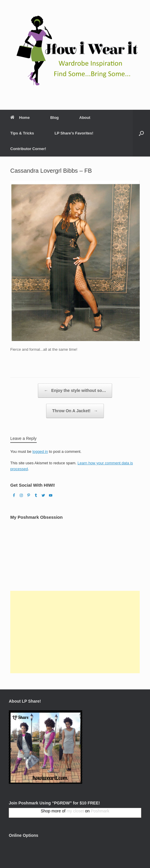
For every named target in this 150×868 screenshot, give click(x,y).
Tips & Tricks (22, 133)
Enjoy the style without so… (75, 391)
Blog (54, 118)
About (85, 118)
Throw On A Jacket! (75, 411)
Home (20, 118)
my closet (75, 811)
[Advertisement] (75, 632)
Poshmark (100, 811)
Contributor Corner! (28, 149)
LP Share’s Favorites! (74, 133)
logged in (40, 452)
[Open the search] (141, 133)
